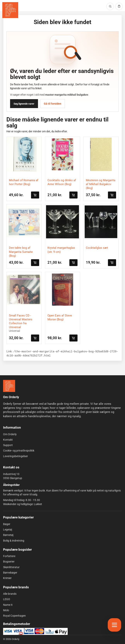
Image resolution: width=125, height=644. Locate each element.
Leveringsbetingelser (16, 456)
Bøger (7, 524)
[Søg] (110, 6)
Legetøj (8, 530)
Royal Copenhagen (14, 616)
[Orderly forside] (10, 10)
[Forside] (9, 386)
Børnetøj (8, 535)
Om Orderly (10, 434)
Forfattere (9, 556)
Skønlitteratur (11, 567)
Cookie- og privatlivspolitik (19, 451)
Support (8, 445)
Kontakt (8, 440)
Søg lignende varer (24, 104)
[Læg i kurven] (35, 195)
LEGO (7, 599)
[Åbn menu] (114, 625)
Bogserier (9, 562)
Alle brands (10, 594)
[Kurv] (119, 6)
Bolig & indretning (14, 540)
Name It (8, 605)
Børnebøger (10, 573)
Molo (6, 610)
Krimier (7, 578)
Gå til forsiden (53, 104)
